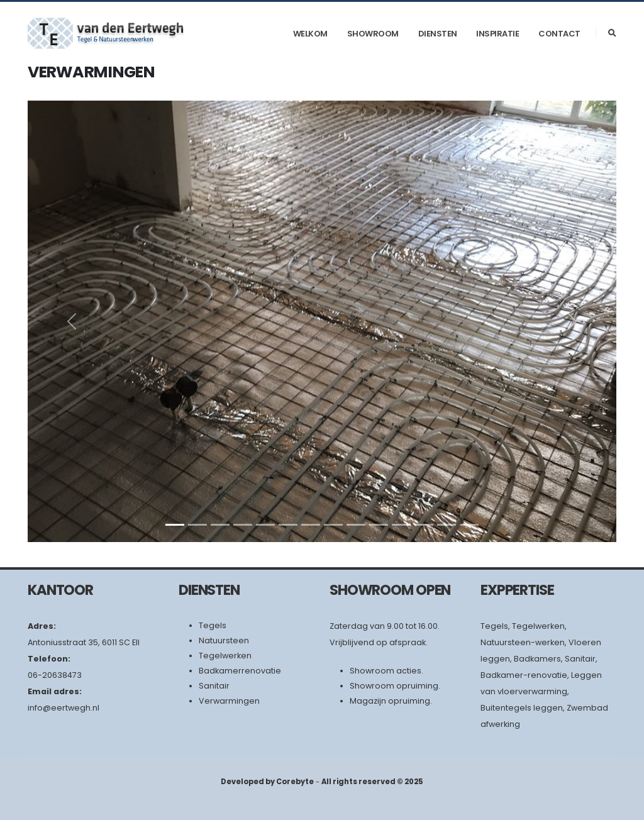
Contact (559, 34)
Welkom (310, 34)
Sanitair (214, 686)
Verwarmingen (229, 701)
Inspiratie (497, 34)
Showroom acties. (386, 671)
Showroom (373, 34)
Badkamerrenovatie (240, 671)
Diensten (438, 34)
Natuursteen (224, 640)
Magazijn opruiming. (391, 701)
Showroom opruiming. (395, 686)
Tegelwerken (225, 656)
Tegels (213, 625)
